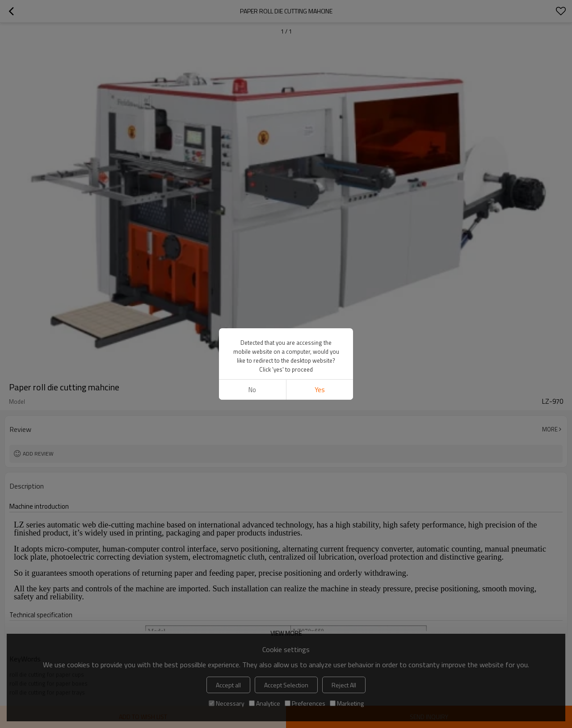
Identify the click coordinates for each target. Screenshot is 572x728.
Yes (320, 390)
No (252, 390)
